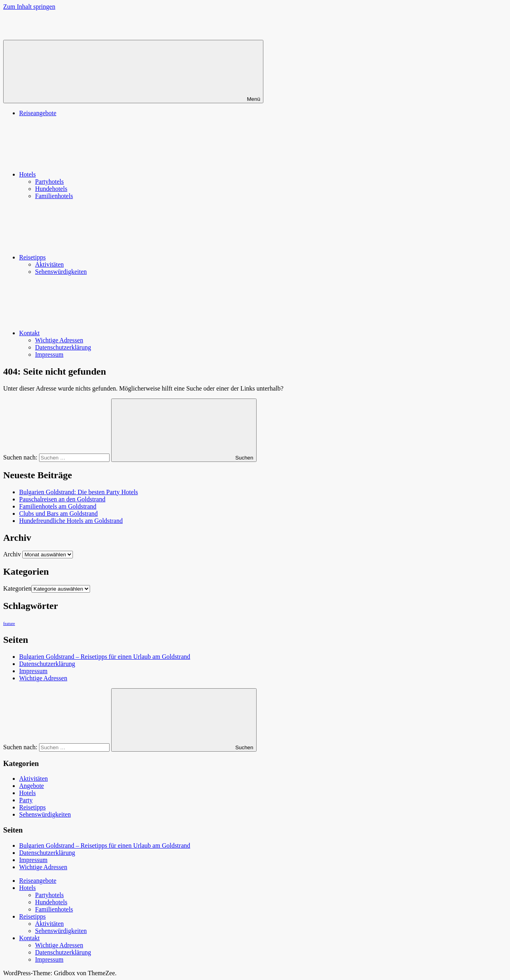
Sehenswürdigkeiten (61, 272)
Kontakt (89, 333)
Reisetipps (92, 257)
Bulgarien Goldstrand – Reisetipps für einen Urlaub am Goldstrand (105, 657)
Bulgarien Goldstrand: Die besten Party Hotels (78, 492)
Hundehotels (51, 189)
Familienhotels (54, 196)
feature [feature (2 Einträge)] (9, 624)
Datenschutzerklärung (63, 347)
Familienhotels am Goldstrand (58, 506)
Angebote (31, 786)
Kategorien (17, 588)
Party (26, 800)
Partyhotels (49, 182)
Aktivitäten (49, 264)
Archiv (12, 554)
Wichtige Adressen (59, 340)
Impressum (49, 354)
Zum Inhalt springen (29, 7)
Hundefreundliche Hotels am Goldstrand (71, 521)
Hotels (87, 174)
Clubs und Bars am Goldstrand (58, 514)
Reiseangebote (38, 113)
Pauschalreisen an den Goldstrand (62, 499)
